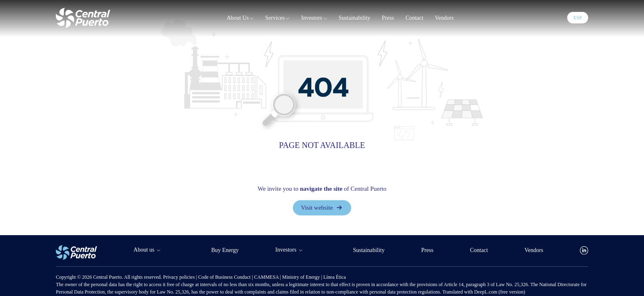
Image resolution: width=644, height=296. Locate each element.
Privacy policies (179, 277)
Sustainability (355, 18)
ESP (578, 18)
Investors (314, 18)
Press (388, 18)
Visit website (322, 208)
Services (277, 18)
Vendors (444, 18)
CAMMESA (267, 277)
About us (240, 18)
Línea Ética (335, 277)
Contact (414, 18)
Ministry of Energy (302, 277)
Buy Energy (225, 250)
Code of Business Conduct (225, 277)
